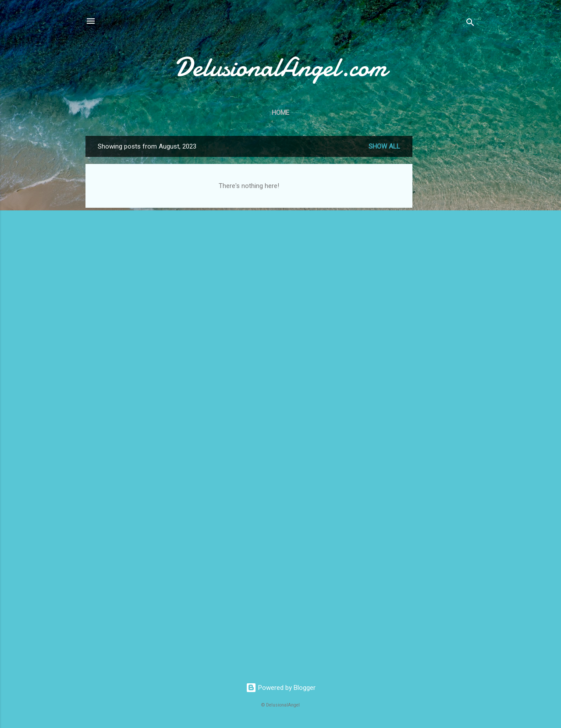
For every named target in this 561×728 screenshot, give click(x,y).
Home (280, 113)
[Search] (470, 24)
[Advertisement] (447, 267)
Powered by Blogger (281, 688)
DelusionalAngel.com (281, 67)
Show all (384, 146)
